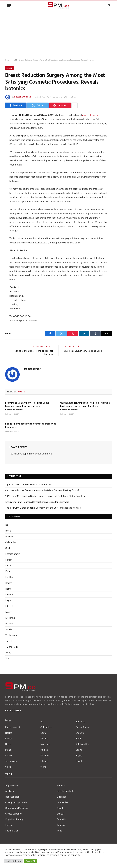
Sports (9, 629)
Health (15, 60)
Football (9, 577)
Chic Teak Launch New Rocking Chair (83, 351)
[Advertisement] (58, 34)
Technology (11, 635)
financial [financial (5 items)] (61, 825)
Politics (9, 624)
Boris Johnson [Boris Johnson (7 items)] (12, 797)
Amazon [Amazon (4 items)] (61, 785)
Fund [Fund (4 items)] (59, 831)
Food (8, 571)
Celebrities (11, 542)
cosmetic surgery (91, 115)
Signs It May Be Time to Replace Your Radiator (29, 485)
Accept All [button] (31, 861)
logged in (27, 454)
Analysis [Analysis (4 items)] (10, 791)
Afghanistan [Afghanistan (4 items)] (12, 785)
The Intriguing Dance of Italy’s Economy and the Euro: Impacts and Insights (43, 508)
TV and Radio (12, 647)
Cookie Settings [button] (13, 861)
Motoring (10, 618)
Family (9, 560)
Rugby (79, 755)
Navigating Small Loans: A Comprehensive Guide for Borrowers (37, 502)
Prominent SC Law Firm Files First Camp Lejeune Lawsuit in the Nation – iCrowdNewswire (27, 406)
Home (8, 60)
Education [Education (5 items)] (62, 819)
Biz (7, 525)
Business (10, 536)
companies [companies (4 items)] (63, 802)
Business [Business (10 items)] (62, 797)
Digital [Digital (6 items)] (60, 814)
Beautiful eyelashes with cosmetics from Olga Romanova (31, 426)
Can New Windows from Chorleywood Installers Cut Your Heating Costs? (42, 490)
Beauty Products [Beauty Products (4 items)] (66, 791)
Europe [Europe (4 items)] (9, 825)
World (8, 658)
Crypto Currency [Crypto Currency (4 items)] (14, 814)
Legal (8, 600)
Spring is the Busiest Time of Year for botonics (34, 353)
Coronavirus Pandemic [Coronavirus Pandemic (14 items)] (17, 808)
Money (9, 612)
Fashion (9, 565)
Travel (8, 641)
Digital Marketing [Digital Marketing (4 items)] (14, 819)
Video (8, 653)
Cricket (9, 548)
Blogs (8, 531)
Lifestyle (10, 606)
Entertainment (13, 554)
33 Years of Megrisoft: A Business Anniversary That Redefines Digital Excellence (46, 496)
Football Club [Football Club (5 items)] (12, 831)
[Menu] (9, 5)
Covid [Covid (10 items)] (60, 808)
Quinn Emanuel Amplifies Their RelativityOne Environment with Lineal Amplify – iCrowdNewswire (85, 406)
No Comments (55, 97)
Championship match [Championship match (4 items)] (16, 802)
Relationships (82, 744)
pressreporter (23, 97)
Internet (10, 595)
